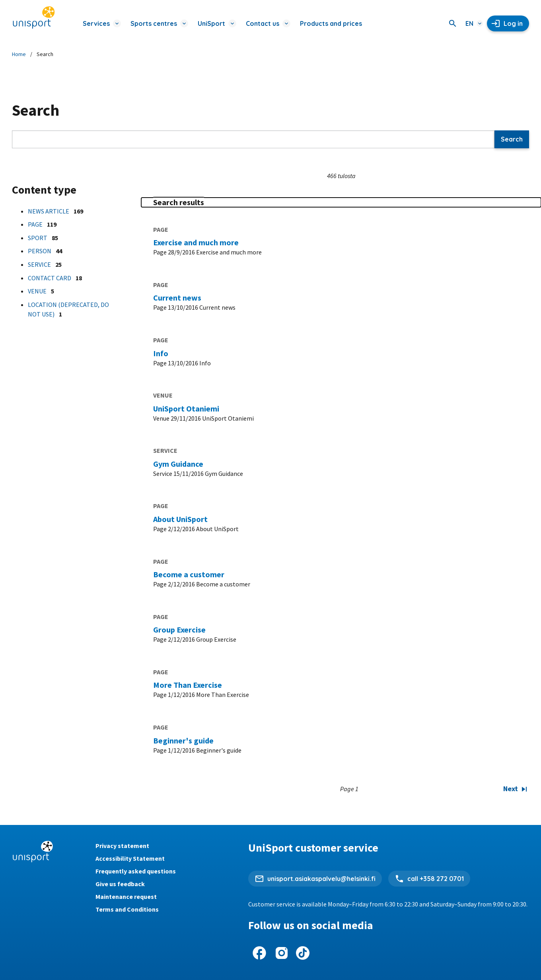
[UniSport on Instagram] (282, 953)
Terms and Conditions (127, 909)
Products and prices (331, 23)
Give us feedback (120, 884)
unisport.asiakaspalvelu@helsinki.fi (321, 879)
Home (19, 54)
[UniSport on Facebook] (259, 953)
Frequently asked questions (136, 871)
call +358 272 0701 (436, 879)
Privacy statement (122, 846)
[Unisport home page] (34, 18)
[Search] (453, 23)
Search (512, 139)
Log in (513, 23)
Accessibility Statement (130, 858)
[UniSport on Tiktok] (303, 953)
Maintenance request (126, 897)
